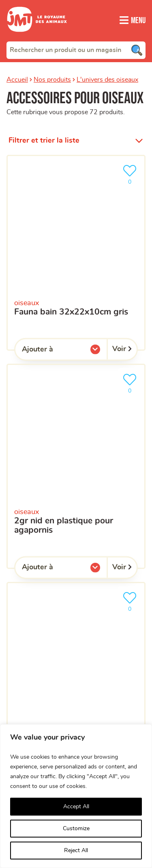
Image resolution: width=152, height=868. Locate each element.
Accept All (76, 807)
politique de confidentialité (44, 525)
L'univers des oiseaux (107, 80)
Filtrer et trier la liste (44, 131)
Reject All (76, 851)
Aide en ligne (32, 661)
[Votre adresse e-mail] (76, 371)
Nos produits (52, 80)
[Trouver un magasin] (132, 265)
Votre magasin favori (36, 443)
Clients (20, 615)
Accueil (17, 80)
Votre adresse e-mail (36, 356)
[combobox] (76, 50)
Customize (76, 829)
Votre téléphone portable (42, 391)
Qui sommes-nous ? (45, 592)
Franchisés (27, 638)
